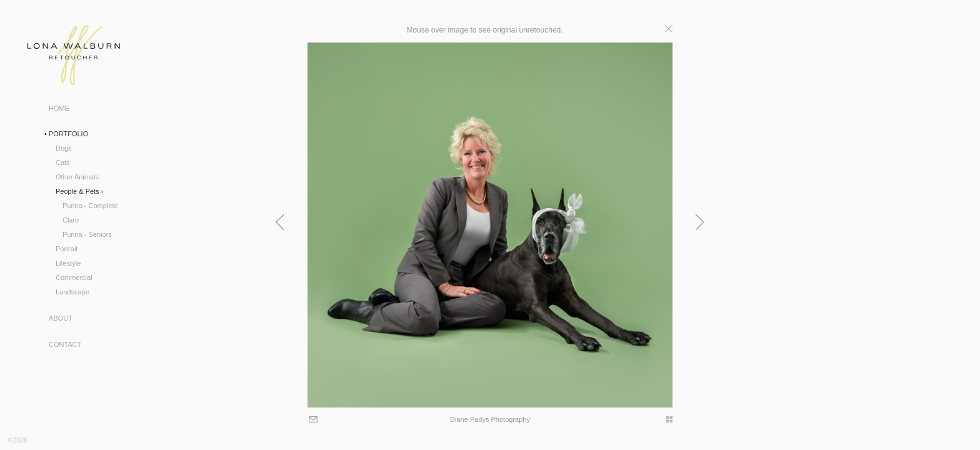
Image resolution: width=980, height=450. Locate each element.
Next (861, 222)
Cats (63, 162)
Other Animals (77, 177)
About (61, 318)
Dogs (64, 148)
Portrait (67, 249)
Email (151, 420)
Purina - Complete (90, 206)
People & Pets (77, 191)
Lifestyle (68, 263)
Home (59, 108)
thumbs (826, 419)
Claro (71, 220)
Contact (65, 344)
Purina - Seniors (87, 234)
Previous (119, 222)
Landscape (72, 292)
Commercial (74, 277)
